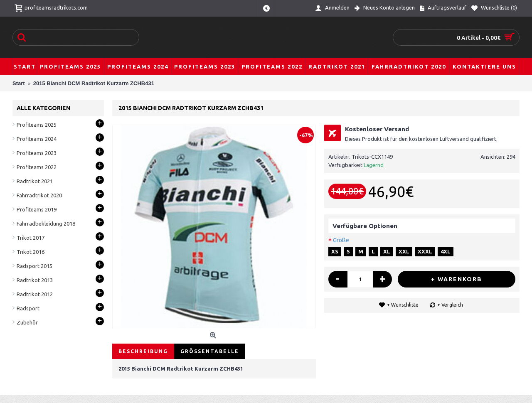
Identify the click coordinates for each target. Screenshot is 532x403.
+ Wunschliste (403, 305)
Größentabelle (210, 351)
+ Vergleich (450, 305)
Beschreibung (143, 351)
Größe (341, 240)
